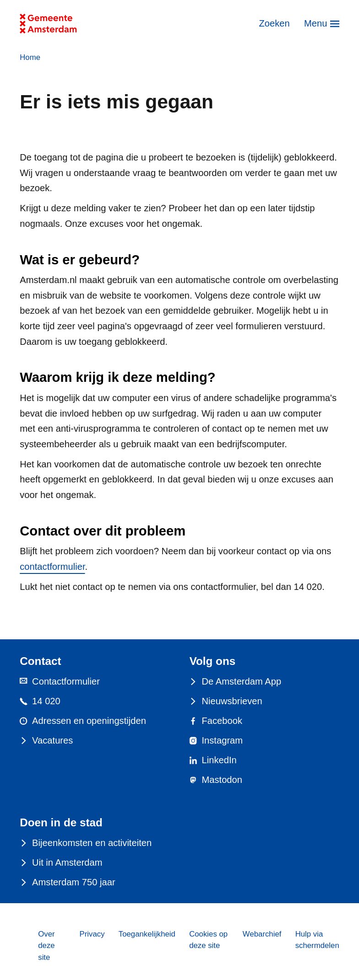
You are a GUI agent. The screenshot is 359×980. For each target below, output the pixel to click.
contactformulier (52, 567)
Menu (315, 23)
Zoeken (274, 23)
